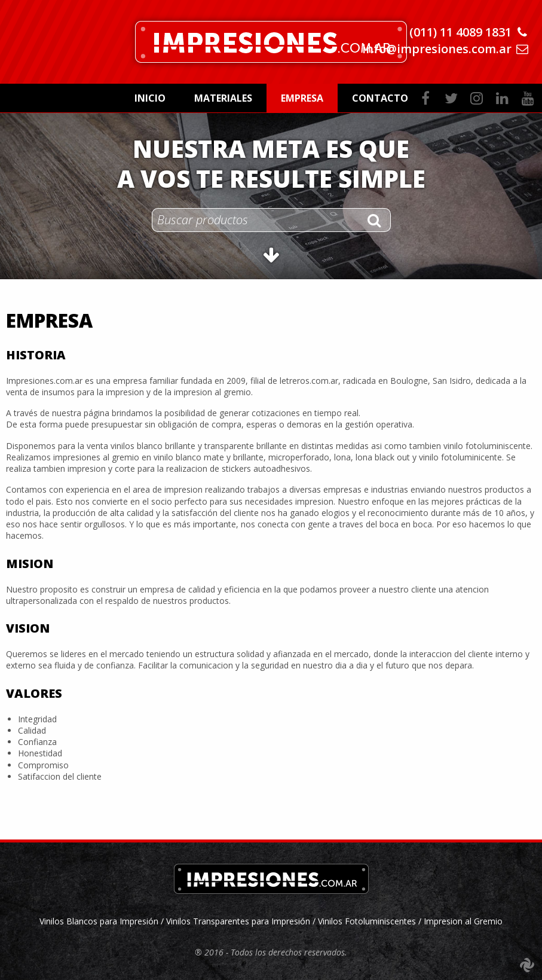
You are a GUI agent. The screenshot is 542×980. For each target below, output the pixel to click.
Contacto (380, 98)
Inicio (150, 98)
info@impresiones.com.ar (437, 49)
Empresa (302, 98)
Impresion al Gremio (463, 921)
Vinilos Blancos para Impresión (100, 921)
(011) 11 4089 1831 (460, 32)
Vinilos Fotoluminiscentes (367, 921)
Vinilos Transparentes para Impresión (238, 921)
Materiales (223, 98)
